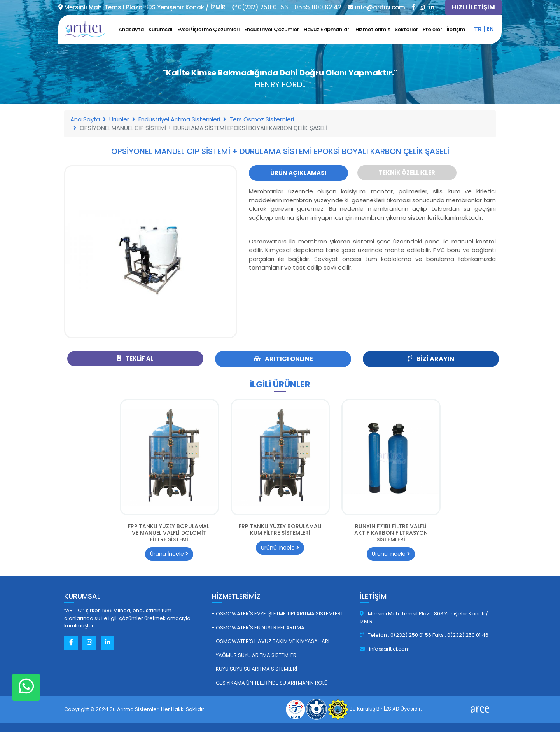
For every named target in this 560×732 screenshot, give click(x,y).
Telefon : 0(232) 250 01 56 (396, 635)
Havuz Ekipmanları (327, 29)
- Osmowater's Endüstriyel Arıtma (258, 628)
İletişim (456, 29)
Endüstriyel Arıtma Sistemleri (179, 119)
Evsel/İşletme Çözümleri (208, 29)
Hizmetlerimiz (373, 29)
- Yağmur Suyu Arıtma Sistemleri (255, 655)
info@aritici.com (385, 649)
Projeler (432, 29)
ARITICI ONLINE (283, 359)
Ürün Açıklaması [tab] (298, 173)
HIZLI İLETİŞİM (473, 7)
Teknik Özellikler (407, 172)
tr (478, 29)
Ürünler (119, 119)
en (490, 29)
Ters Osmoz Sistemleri (262, 119)
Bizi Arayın (431, 359)
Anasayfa (131, 29)
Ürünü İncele (169, 554)
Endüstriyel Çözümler (272, 29)
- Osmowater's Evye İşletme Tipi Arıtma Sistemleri (277, 614)
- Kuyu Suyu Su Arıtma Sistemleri (255, 669)
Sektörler (406, 29)
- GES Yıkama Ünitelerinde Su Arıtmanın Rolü (270, 683)
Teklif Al (135, 358)
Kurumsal (161, 29)
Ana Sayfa (85, 119)
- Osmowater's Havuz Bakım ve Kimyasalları (271, 641)
